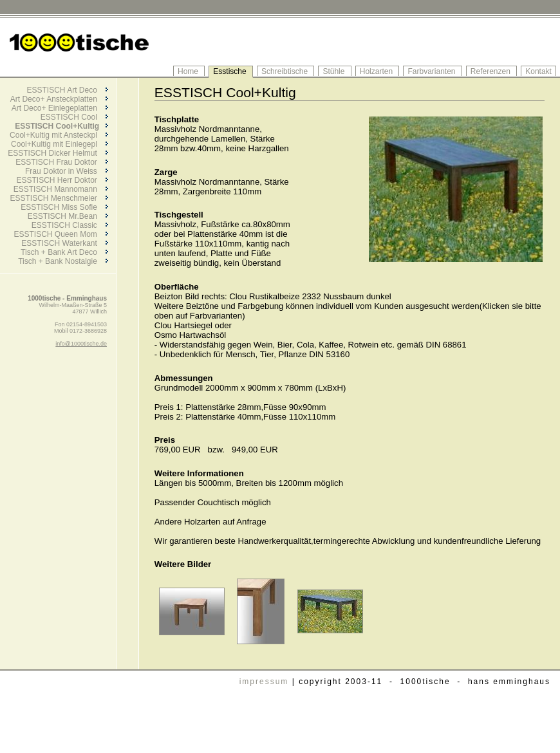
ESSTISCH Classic (70, 225)
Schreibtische (285, 71)
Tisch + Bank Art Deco (64, 252)
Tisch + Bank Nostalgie (63, 261)
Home (189, 71)
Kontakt (538, 71)
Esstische (231, 71)
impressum (264, 682)
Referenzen (491, 71)
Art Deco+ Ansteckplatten (59, 99)
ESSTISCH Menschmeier (59, 198)
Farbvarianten (432, 71)
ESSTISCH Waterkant (65, 243)
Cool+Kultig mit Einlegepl (60, 144)
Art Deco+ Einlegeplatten (60, 108)
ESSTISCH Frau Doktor (62, 162)
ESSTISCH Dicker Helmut (58, 153)
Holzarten (378, 71)
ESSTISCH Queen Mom (61, 234)
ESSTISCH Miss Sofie (64, 207)
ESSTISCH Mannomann (61, 189)
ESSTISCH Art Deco (67, 90)
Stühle (334, 71)
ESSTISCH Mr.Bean (68, 216)
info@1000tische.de (81, 344)
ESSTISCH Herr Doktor (62, 180)
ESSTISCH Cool (74, 117)
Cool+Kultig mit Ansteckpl (59, 135)
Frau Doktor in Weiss (67, 171)
